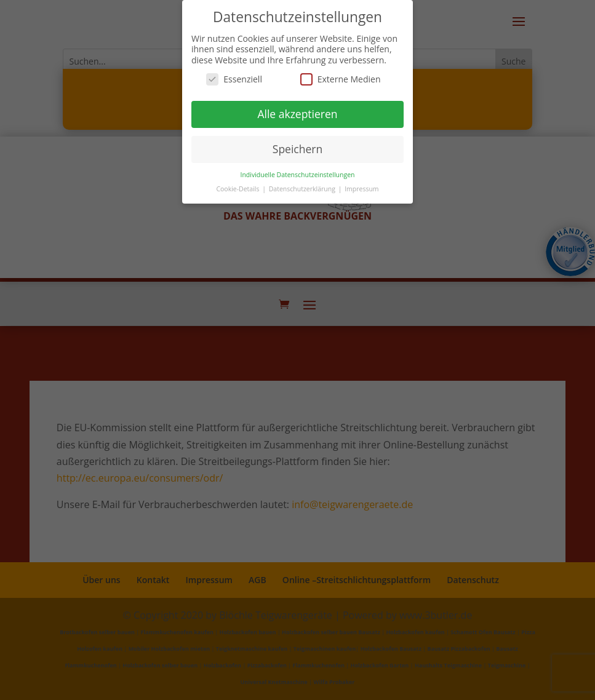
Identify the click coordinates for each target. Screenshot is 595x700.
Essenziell (234, 79)
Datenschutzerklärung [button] (303, 188)
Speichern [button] (297, 149)
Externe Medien (341, 79)
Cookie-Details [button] (238, 188)
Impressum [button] (361, 188)
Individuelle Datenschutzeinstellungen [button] (298, 174)
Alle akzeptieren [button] (297, 114)
